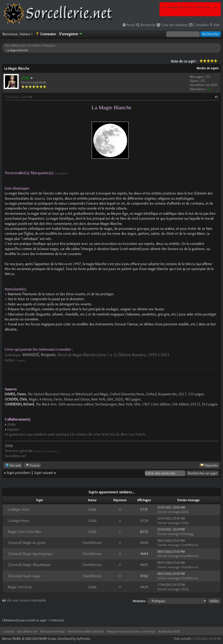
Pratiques (49, 45)
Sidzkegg (187, 534)
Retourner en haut (52, 631)
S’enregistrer (69, 34)
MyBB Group (48, 639)
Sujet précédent (18, 473)
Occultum (34, 45)
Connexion (48, 34)
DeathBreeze (92, 543)
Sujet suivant (44, 473)
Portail (131, 25)
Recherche (148, 25)
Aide (216, 25)
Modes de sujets (208, 68)
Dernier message (169, 512)
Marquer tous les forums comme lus (131, 631)
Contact (9, 631)
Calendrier (201, 25)
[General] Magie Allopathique (29, 565)
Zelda (92, 509)
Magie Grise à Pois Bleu (25, 532)
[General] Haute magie (24, 576)
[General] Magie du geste (27, 543)
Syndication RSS (169, 631)
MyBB (16, 639)
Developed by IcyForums (74, 639)
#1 (217, 97)
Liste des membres (174, 25)
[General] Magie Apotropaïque (30, 554)
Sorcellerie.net (15, 45)
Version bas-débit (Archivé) (86, 631)
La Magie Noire (18, 521)
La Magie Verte (19, 509)
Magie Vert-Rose (20, 587)
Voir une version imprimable (24, 600)
